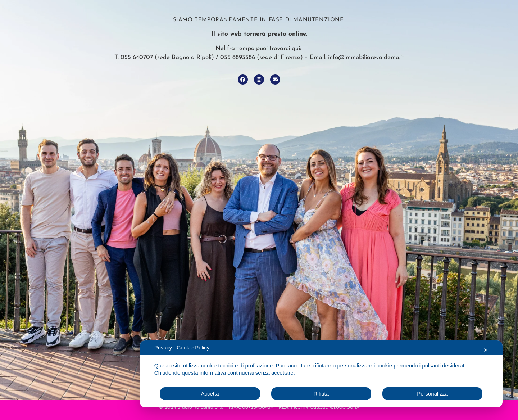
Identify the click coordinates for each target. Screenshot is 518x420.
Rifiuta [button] (321, 394)
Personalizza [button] (432, 394)
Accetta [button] (210, 394)
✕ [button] (486, 350)
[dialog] (321, 374)
